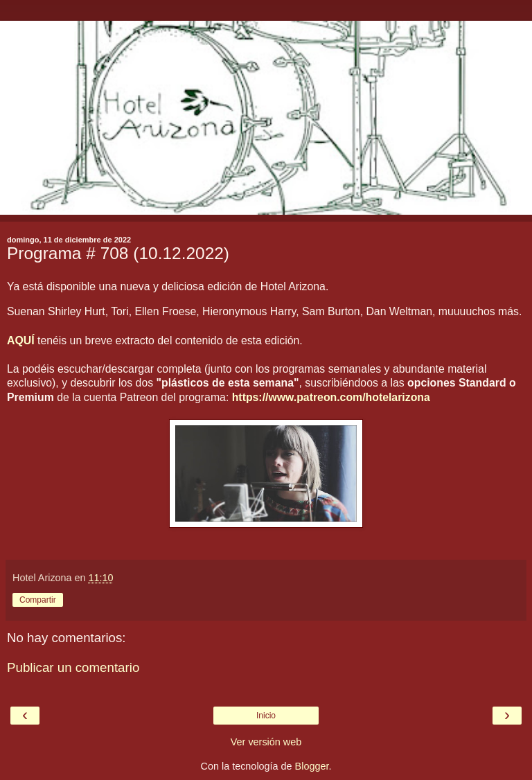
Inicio (266, 716)
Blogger (312, 766)
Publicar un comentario (73, 667)
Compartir (38, 600)
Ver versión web (266, 742)
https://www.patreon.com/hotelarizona (331, 397)
